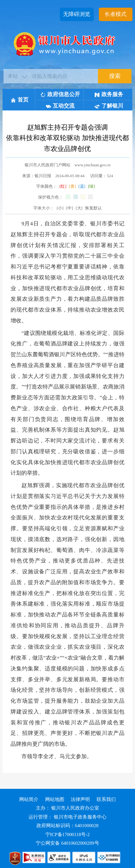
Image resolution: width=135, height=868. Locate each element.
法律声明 (80, 799)
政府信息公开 (60, 94)
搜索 (115, 76)
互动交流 (60, 106)
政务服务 (109, 94)
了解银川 (109, 106)
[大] (79, 208)
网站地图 (55, 799)
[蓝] (82, 186)
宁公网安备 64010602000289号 (67, 843)
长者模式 (115, 14)
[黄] (72, 186)
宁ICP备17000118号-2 (68, 834)
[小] (60, 208)
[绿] (91, 186)
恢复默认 (93, 208)
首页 (20, 100)
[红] (63, 186)
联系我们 (106, 799)
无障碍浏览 (77, 14)
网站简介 (29, 799)
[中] (70, 208)
